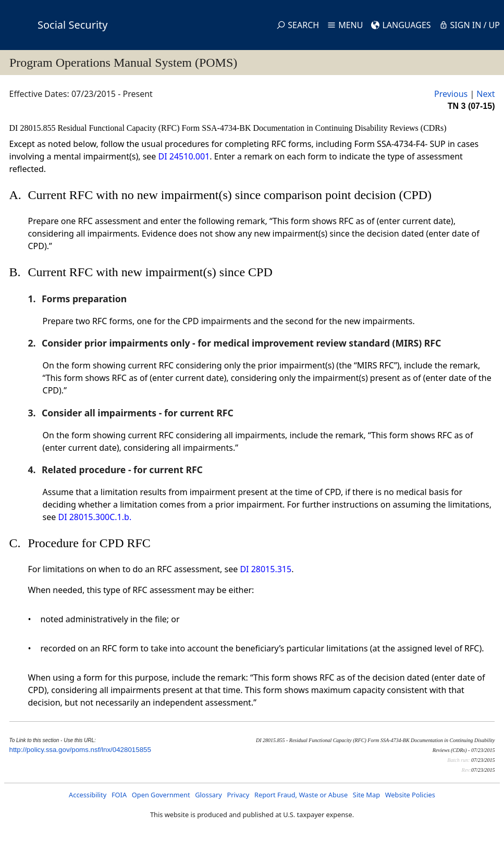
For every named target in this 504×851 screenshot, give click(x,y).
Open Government (161, 795)
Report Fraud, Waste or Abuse (301, 795)
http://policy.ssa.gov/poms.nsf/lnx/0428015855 (80, 750)
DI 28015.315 (266, 569)
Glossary (208, 795)
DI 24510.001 (184, 156)
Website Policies (410, 795)
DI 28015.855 (34, 128)
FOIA (119, 795)
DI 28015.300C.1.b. (95, 517)
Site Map (366, 795)
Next (485, 94)
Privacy (238, 795)
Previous (451, 94)
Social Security (72, 25)
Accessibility (88, 795)
